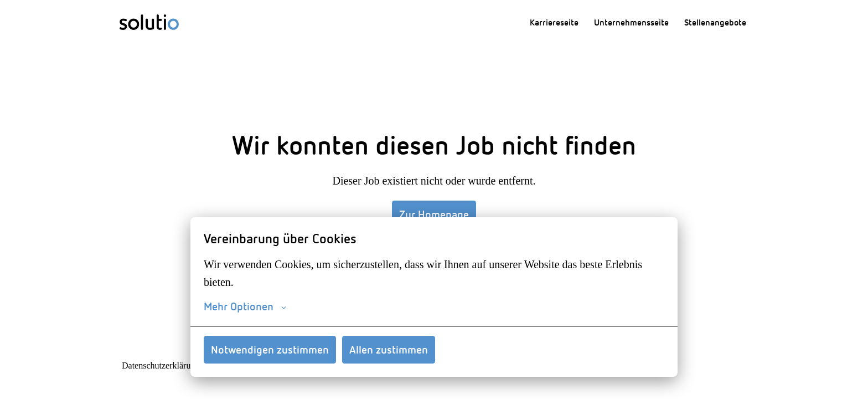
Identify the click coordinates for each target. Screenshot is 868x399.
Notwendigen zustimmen (270, 349)
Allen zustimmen (389, 349)
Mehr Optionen (245, 306)
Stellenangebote (715, 22)
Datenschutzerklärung (161, 366)
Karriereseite (554, 22)
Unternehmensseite (631, 22)
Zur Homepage (434, 214)
